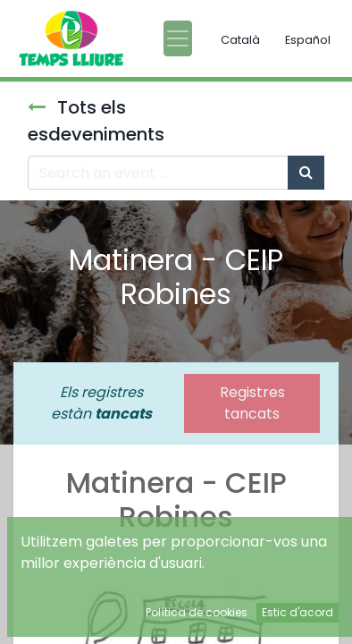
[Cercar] (306, 173)
